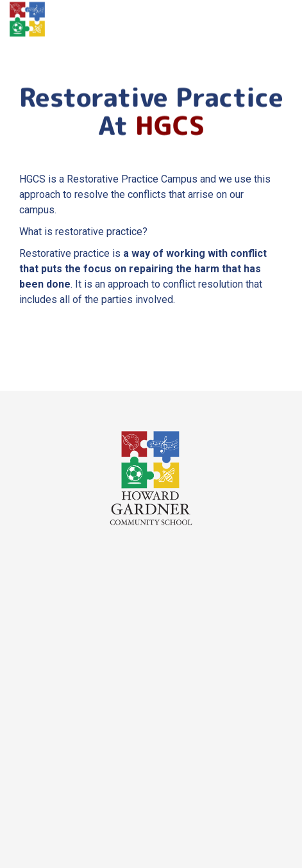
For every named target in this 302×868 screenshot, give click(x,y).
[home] (27, 19)
